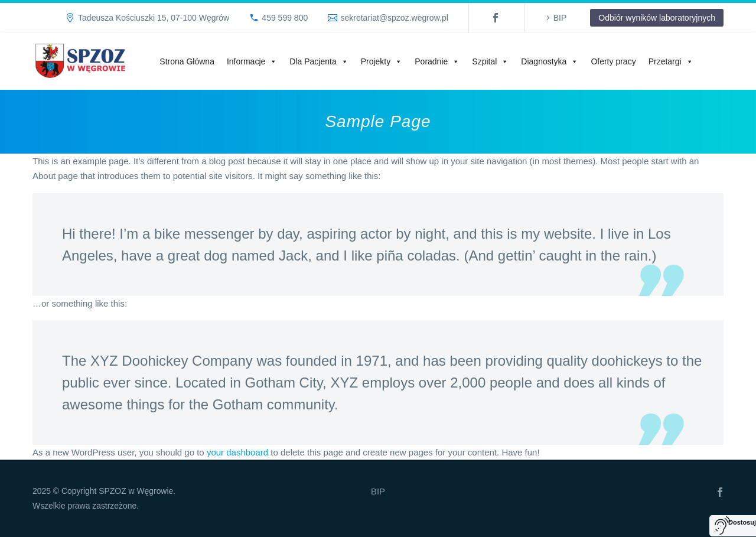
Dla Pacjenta (319, 61)
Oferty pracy (613, 61)
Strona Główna (187, 61)
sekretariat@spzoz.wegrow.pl (394, 18)
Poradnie (437, 61)
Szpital (490, 61)
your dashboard (237, 452)
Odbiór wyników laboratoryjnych (657, 18)
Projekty (382, 61)
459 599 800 (285, 18)
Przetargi (671, 61)
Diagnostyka (550, 61)
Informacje (252, 61)
